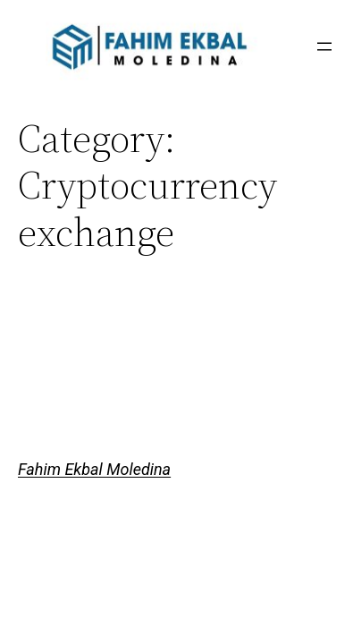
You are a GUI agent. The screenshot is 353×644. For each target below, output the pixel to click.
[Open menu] (324, 47)
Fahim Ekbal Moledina (94, 469)
